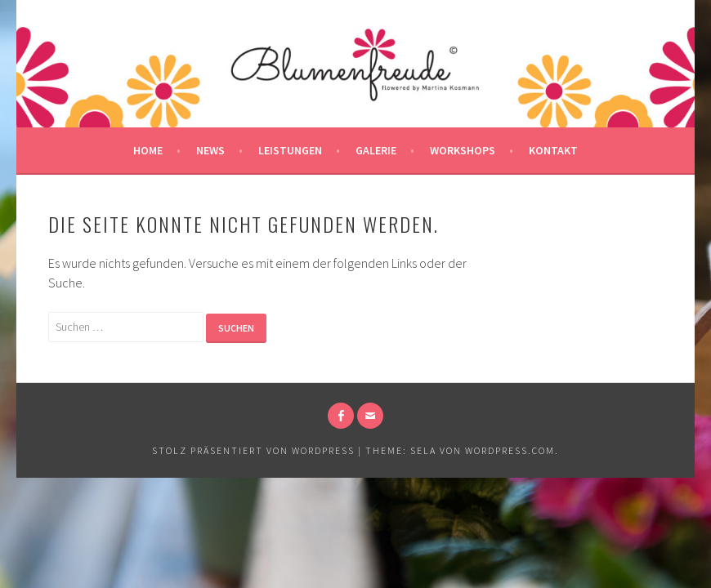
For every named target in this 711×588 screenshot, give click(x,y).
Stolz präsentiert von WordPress (253, 450)
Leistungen (290, 150)
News (210, 150)
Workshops (463, 150)
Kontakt (553, 150)
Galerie (376, 150)
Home (148, 150)
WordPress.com (510, 450)
